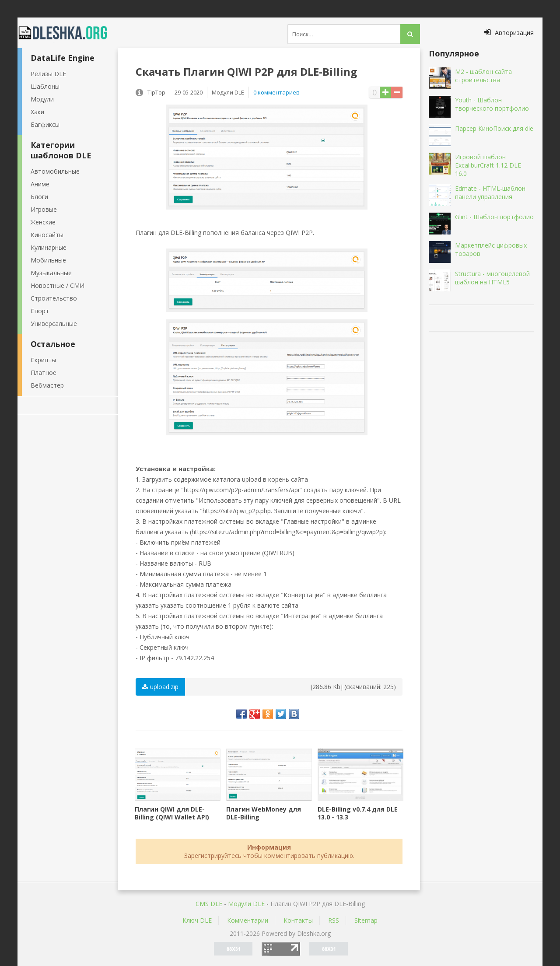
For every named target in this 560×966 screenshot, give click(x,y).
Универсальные (54, 324)
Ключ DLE (197, 920)
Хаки (37, 112)
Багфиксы (45, 124)
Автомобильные (55, 171)
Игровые (44, 209)
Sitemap (366, 920)
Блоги (39, 197)
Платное (44, 373)
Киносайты (47, 235)
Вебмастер (47, 385)
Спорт (40, 311)
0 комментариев (276, 92)
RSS (334, 920)
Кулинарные (49, 247)
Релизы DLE (48, 74)
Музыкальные (51, 273)
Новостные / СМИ (58, 285)
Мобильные (48, 260)
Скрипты (43, 360)
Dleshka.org (68, 33)
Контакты (298, 920)
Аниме (40, 184)
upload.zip (160, 687)
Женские (43, 222)
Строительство (54, 298)
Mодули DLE (246, 904)
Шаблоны (45, 86)
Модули (42, 99)
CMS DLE (209, 904)
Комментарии (248, 920)
